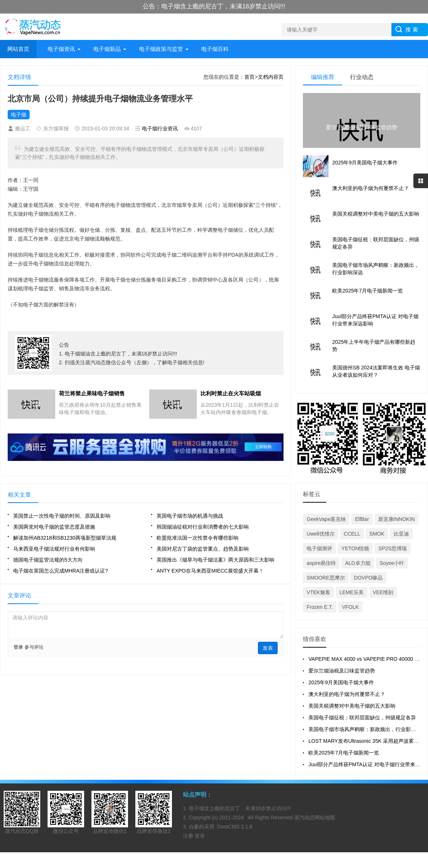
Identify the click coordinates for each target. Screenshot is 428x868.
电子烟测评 (319, 548)
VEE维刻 (383, 592)
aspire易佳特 (321, 563)
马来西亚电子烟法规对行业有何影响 (54, 549)
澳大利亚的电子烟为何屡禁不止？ (347, 694)
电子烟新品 (107, 49)
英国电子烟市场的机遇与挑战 (190, 516)
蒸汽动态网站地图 (315, 817)
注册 (189, 836)
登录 (18, 647)
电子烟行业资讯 (160, 128)
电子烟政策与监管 (161, 49)
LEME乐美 (352, 592)
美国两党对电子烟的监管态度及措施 (54, 527)
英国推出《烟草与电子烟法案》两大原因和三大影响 (215, 560)
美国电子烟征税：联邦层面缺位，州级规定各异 (362, 718)
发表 (268, 648)
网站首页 (18, 49)
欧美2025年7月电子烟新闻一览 (344, 753)
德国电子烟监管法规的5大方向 (48, 560)
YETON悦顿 (355, 548)
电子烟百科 (215, 49)
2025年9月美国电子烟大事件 (341, 682)
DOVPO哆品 (369, 578)
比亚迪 (401, 534)
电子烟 (19, 115)
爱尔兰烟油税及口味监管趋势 (342, 671)
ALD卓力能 (358, 563)
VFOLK (350, 607)
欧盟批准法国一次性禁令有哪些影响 (198, 538)
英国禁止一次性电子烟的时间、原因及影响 (62, 516)
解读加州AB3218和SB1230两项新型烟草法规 (65, 538)
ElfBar (362, 519)
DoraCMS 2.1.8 (234, 827)
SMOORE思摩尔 (326, 578)
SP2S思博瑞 (393, 548)
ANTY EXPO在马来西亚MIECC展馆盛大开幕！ (210, 571)
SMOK (377, 534)
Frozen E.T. (320, 607)
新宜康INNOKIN (397, 519)
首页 (249, 77)
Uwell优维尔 (320, 534)
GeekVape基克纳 (326, 519)
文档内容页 (271, 77)
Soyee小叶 (392, 563)
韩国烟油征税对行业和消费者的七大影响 (203, 527)
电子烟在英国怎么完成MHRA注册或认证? (61, 571)
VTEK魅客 (318, 592)
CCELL (352, 534)
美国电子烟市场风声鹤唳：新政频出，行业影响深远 (367, 729)
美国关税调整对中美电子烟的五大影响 (352, 706)
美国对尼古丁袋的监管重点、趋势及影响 (203, 549)
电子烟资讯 (61, 49)
